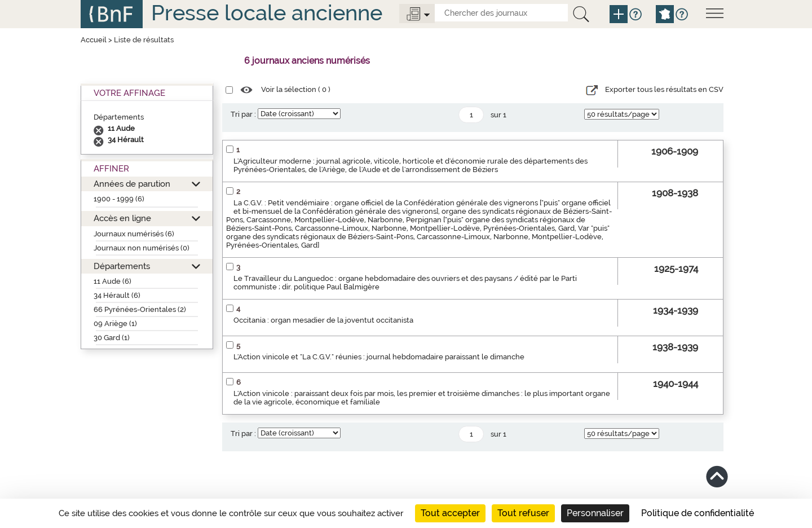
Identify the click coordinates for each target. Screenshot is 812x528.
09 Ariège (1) (115, 324)
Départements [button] (122, 266)
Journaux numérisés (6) (134, 234)
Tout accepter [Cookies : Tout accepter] (450, 513)
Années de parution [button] (132, 184)
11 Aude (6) (112, 281)
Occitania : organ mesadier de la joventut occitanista (323, 320)
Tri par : (243, 114)
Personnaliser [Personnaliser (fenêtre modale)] (595, 513)
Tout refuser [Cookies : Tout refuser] (523, 513)
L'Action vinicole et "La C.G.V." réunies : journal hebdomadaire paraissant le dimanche (379, 357)
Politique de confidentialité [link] (698, 513)
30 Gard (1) (112, 338)
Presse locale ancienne (267, 13)
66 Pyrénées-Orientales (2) (140, 309)
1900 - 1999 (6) (119, 199)
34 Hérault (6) (117, 295)
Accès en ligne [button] (122, 218)
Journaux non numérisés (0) (142, 248)
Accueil (94, 40)
